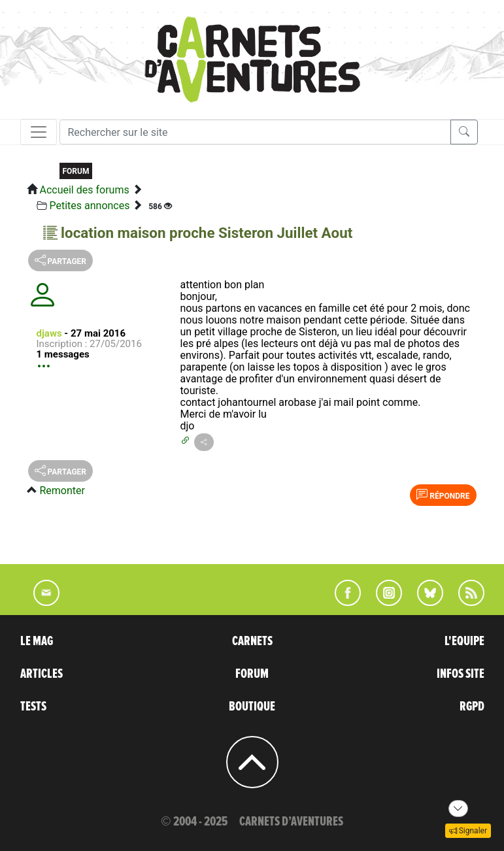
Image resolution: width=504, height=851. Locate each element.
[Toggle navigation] (39, 132)
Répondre (443, 495)
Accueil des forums (84, 190)
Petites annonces (89, 206)
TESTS (33, 707)
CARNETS (252, 641)
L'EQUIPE (464, 641)
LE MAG (37, 641)
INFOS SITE (461, 674)
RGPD (472, 707)
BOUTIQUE (252, 707)
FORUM (252, 674)
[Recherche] (255, 132)
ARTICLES (42, 674)
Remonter (62, 491)
